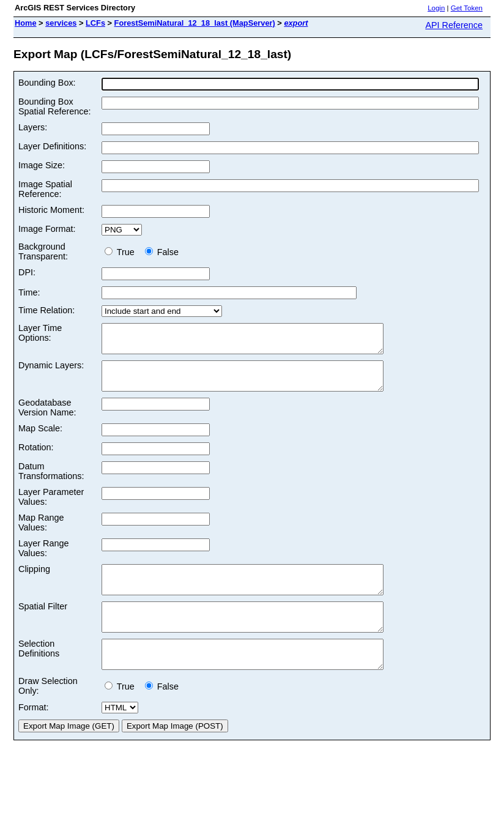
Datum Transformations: (51, 482)
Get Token (467, 8)
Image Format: (47, 229)
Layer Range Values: (43, 559)
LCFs (95, 23)
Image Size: (42, 165)
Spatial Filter (43, 623)
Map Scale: (40, 439)
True (122, 252)
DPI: (27, 272)
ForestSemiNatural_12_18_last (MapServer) (195, 23)
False (162, 252)
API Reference (454, 25)
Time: (29, 292)
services (61, 23)
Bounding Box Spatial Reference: (54, 106)
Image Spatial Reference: (45, 189)
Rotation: (36, 458)
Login (436, 8)
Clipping (34, 580)
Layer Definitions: (52, 146)
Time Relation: (46, 310)
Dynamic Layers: (51, 371)
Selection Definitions (39, 671)
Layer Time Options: (40, 333)
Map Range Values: (41, 534)
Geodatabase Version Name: (47, 418)
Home (26, 23)
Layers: (33, 127)
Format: (34, 735)
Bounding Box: (47, 83)
